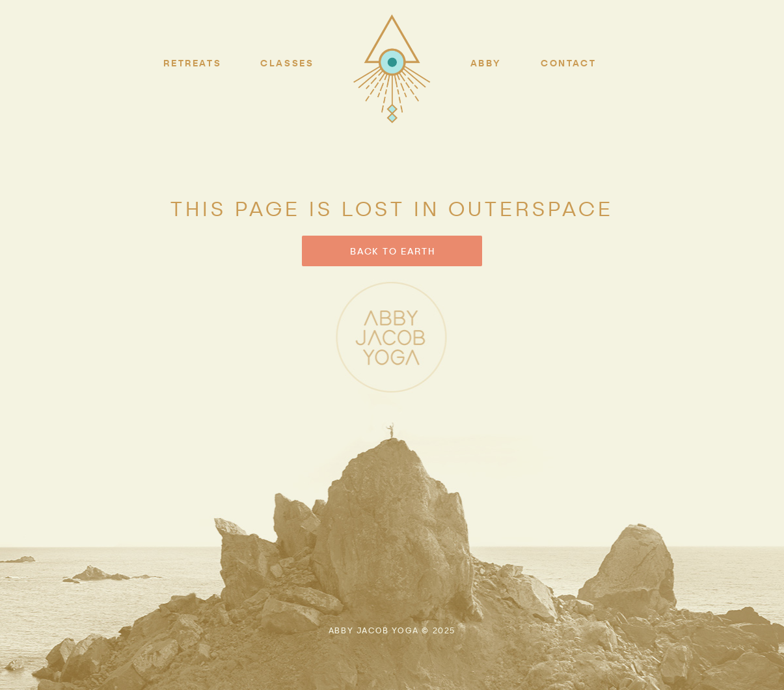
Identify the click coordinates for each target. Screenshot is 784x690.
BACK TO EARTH (392, 251)
